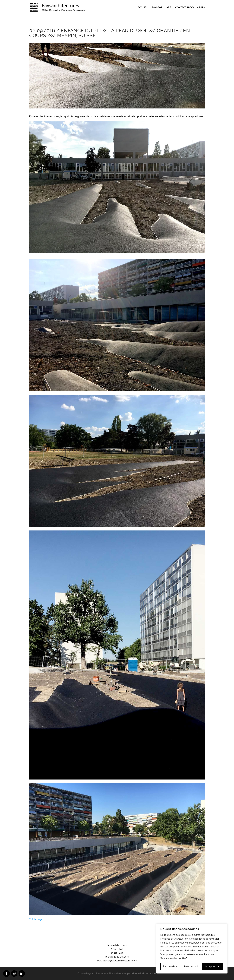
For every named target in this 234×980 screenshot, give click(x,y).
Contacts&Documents (190, 8)
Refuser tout (191, 966)
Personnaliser (170, 966)
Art (169, 8)
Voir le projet (36, 919)
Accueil (143, 8)
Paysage (157, 8)
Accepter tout (213, 966)
